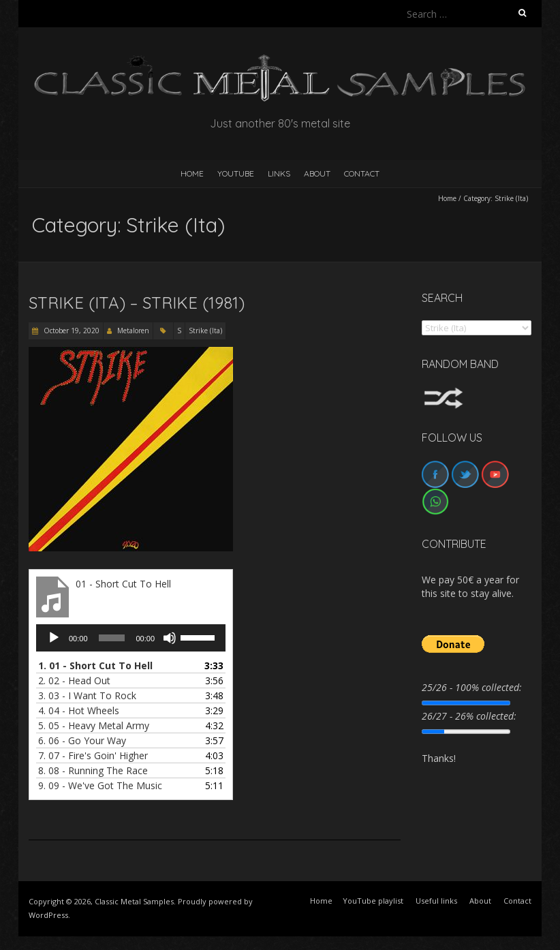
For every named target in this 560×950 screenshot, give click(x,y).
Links (279, 173)
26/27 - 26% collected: (469, 716)
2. (74, 680)
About (317, 173)
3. (87, 695)
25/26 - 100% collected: (472, 687)
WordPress (48, 915)
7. (93, 755)
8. (93, 770)
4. (79, 710)
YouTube (236, 173)
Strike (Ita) (205, 331)
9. (100, 785)
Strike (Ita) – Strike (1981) (137, 303)
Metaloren (133, 331)
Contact (362, 173)
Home (447, 198)
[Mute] (170, 638)
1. (95, 665)
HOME (192, 173)
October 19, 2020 (71, 331)
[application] (131, 638)
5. (94, 725)
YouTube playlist (373, 901)
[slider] (112, 638)
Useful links (436, 901)
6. (82, 740)
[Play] (54, 638)
